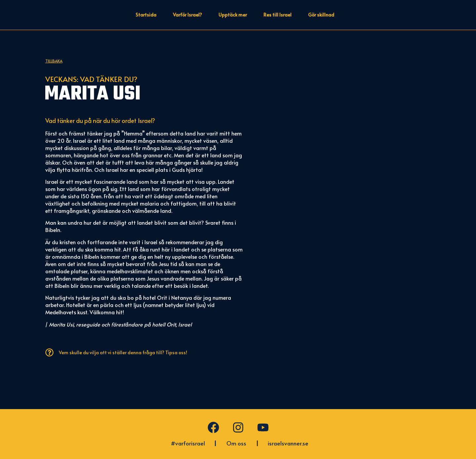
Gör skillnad (321, 15)
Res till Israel (278, 15)
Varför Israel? (187, 15)
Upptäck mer (233, 15)
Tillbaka (54, 94)
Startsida (146, 15)
